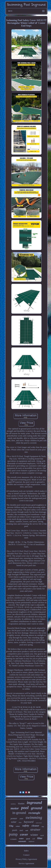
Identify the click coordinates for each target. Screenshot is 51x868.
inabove (31, 841)
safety (26, 826)
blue (20, 822)
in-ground (19, 813)
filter (40, 838)
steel (21, 830)
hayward (29, 822)
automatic (22, 841)
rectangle (34, 813)
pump (13, 834)
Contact (26, 855)
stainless (13, 804)
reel (27, 830)
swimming (34, 817)
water (21, 838)
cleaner (35, 826)
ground (36, 808)
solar (14, 822)
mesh (42, 835)
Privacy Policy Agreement (26, 859)
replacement (39, 823)
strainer (35, 830)
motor (15, 808)
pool (25, 808)
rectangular (13, 839)
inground (34, 803)
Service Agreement (26, 863)
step (43, 826)
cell (34, 839)
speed (28, 839)
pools (15, 830)
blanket (21, 804)
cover (24, 834)
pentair (14, 818)
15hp (11, 826)
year (21, 819)
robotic (18, 826)
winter (34, 835)
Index (26, 851)
